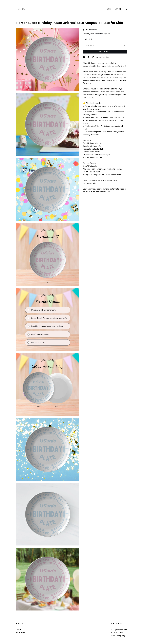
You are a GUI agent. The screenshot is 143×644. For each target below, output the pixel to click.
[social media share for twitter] (89, 57)
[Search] (126, 9)
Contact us (21, 632)
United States (99, 34)
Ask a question (103, 57)
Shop (109, 9)
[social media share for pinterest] (93, 57)
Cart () (118, 9)
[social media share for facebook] (84, 57)
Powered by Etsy (118, 636)
